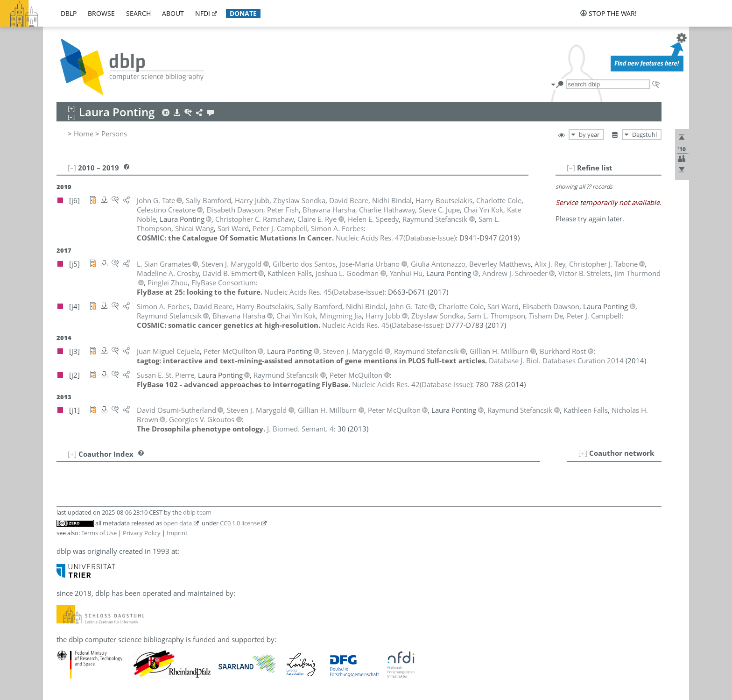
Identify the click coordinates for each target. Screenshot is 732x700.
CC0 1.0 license (240, 523)
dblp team (197, 512)
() (396, 238)
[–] (571, 168)
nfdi (203, 13)
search (138, 13)
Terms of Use (99, 533)
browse (101, 13)
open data (178, 523)
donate (243, 13)
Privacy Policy (142, 533)
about (173, 13)
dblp (69, 13)
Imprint (177, 533)
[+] (583, 453)
